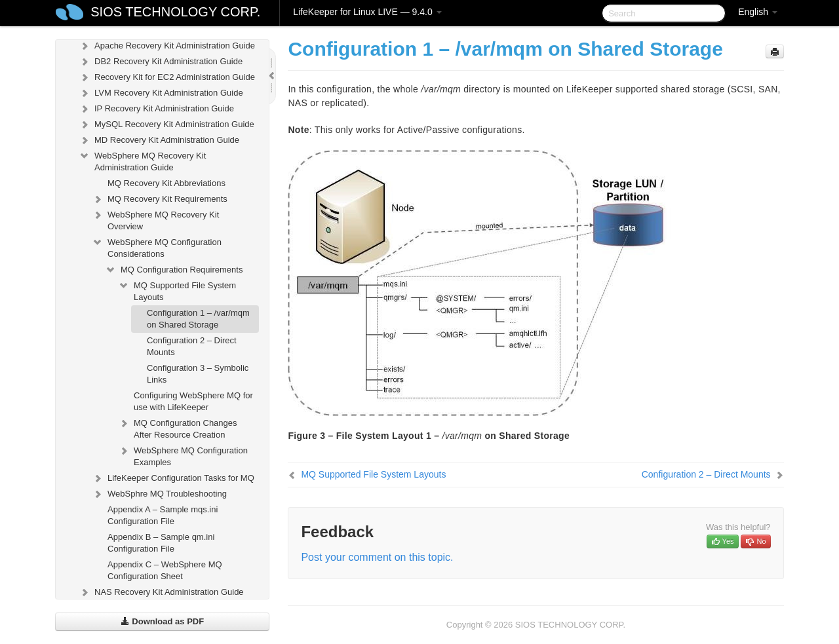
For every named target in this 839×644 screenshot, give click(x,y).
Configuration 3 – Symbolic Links (198, 374)
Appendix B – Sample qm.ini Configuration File (161, 543)
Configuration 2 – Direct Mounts (192, 346)
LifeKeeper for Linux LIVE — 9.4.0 (367, 12)
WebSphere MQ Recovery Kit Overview (155, 219)
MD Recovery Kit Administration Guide (159, 140)
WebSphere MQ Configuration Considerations (157, 247)
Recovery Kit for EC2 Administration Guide (167, 77)
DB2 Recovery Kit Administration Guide (161, 62)
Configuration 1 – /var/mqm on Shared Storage (198, 319)
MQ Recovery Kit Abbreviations (166, 183)
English (758, 12)
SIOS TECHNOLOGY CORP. (175, 12)
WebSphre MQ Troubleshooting (159, 494)
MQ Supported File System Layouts (177, 290)
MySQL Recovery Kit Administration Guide (166, 124)
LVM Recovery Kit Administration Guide (161, 93)
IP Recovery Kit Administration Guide (156, 109)
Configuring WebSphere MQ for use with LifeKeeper (193, 401)
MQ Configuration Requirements (174, 270)
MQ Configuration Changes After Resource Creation (178, 427)
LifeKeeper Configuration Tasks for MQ (173, 478)
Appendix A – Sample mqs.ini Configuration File (163, 515)
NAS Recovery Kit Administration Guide (161, 592)
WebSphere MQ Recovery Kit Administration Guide (142, 160)
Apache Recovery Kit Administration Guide (167, 46)
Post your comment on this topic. (377, 557)
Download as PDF (162, 621)
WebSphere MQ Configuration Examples (183, 455)
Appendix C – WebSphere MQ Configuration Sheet (165, 570)
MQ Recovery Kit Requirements (160, 199)
